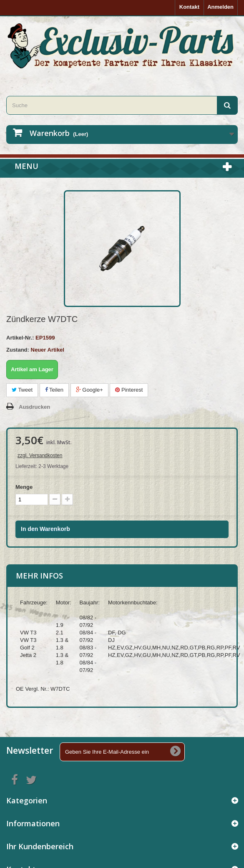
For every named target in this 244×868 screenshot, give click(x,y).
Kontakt (189, 7)
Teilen (54, 390)
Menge (24, 487)
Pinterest (129, 390)
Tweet (22, 390)
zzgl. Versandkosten (40, 455)
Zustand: (18, 350)
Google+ (89, 390)
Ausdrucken (34, 407)
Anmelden (220, 7)
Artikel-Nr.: (20, 338)
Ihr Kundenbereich (40, 846)
